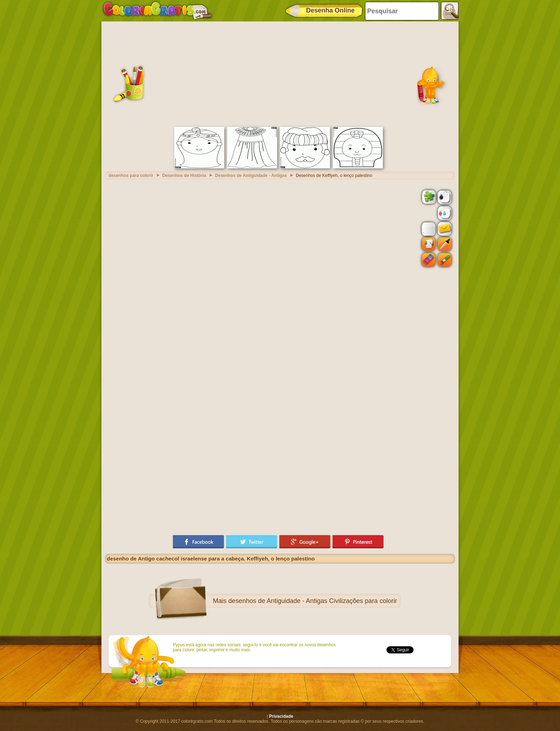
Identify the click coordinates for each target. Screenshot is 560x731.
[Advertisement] (280, 73)
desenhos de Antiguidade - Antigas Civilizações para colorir (312, 601)
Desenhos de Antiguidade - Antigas (251, 176)
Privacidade (281, 716)
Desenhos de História (184, 176)
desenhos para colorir (131, 176)
